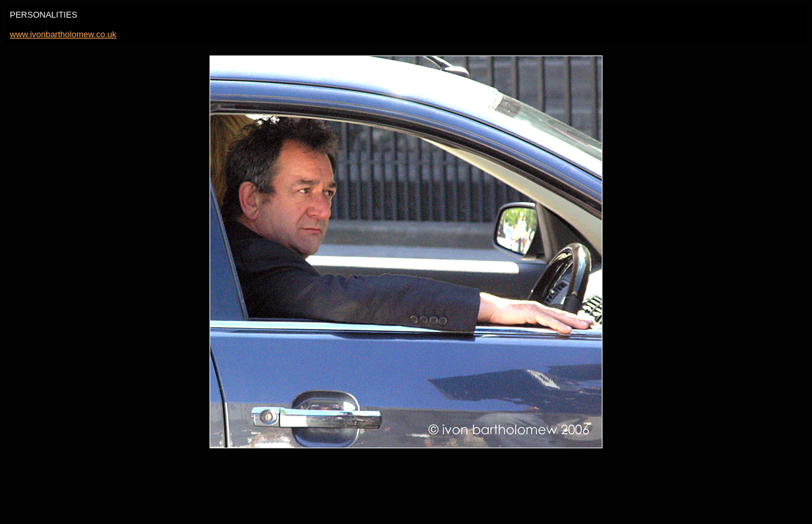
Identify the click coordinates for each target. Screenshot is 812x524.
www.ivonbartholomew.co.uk (63, 34)
